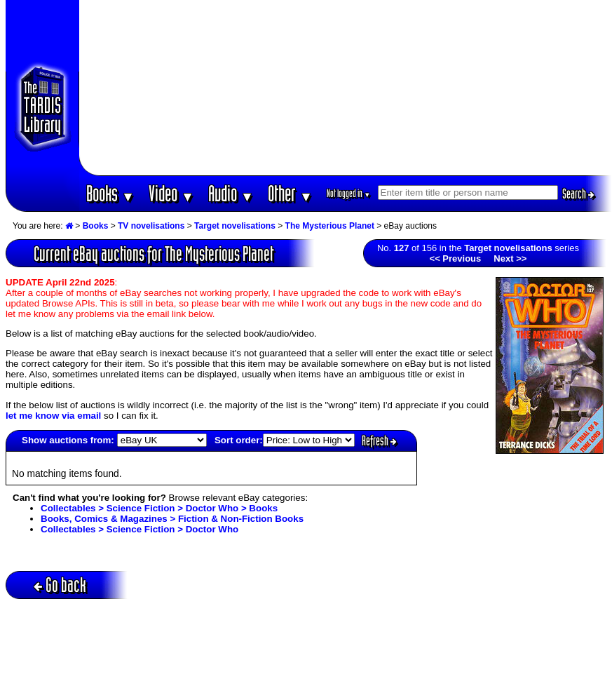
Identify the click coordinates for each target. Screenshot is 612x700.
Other (290, 193)
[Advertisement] (346, 88)
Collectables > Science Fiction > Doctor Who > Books (159, 508)
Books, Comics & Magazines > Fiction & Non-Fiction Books (172, 519)
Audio (231, 193)
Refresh (379, 440)
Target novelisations (235, 226)
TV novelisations (151, 226)
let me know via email (53, 416)
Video (171, 193)
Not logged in (349, 193)
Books (110, 193)
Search (578, 194)
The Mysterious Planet (330, 226)
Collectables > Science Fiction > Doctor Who (140, 529)
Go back (60, 585)
